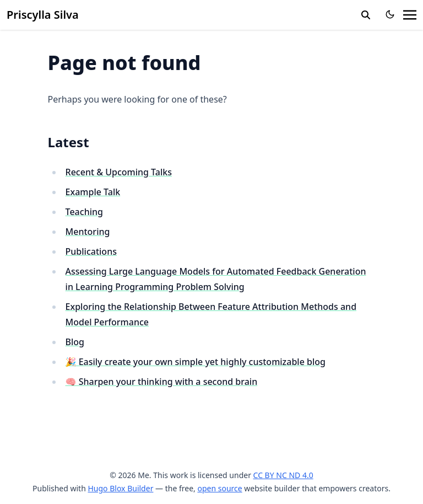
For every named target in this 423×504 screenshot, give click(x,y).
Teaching (84, 212)
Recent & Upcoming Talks (119, 172)
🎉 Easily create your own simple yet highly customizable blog (196, 362)
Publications (91, 251)
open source (219, 488)
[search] (366, 15)
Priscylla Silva (43, 15)
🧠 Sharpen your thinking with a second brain (162, 382)
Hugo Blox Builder (120, 488)
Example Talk (93, 192)
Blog (75, 342)
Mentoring (88, 232)
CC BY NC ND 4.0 (283, 475)
